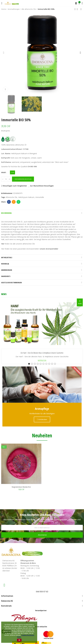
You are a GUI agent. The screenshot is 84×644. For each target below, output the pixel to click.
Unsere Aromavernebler (49, 249)
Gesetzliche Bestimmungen (11, 283)
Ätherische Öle (11, 197)
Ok (19, 640)
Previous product (75, 9)
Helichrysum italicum (26, 197)
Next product (81, 9)
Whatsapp (19, 202)
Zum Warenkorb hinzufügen (23, 179)
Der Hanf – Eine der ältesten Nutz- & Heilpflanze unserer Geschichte (42, 353)
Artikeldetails (7, 257)
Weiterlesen (42, 361)
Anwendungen (7, 270)
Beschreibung (6, 213)
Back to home (78, 9)
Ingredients (6, 276)
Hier (3, 244)
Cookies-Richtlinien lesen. (26, 636)
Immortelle (40, 197)
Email (14, 202)
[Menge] (6, 179)
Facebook (9, 202)
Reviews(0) (5, 264)
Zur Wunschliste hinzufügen (42, 186)
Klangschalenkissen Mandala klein (21, 487)
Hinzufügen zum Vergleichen (15, 186)
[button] (4, 53)
